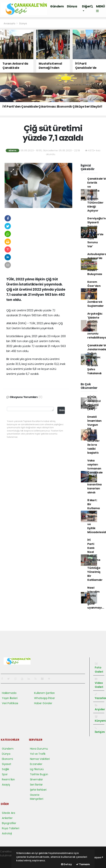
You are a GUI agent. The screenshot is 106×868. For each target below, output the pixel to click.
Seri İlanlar (36, 785)
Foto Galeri (99, 668)
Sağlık (6, 769)
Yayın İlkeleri (10, 698)
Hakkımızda (9, 693)
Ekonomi (7, 759)
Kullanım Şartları (44, 693)
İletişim (100, 730)
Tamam (83, 864)
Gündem (57, 6)
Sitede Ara (8, 813)
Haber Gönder (43, 703)
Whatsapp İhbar (44, 698)
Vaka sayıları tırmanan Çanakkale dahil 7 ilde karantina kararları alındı (95, 476)
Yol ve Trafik (38, 754)
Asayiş (6, 785)
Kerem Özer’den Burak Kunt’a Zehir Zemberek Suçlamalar (96, 294)
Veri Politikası (10, 703)
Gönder (62, 410)
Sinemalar (36, 779)
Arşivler (100, 708)
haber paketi (8, 859)
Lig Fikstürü (37, 769)
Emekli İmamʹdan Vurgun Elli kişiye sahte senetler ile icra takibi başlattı (94, 435)
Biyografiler (9, 823)
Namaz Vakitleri (40, 759)
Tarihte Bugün (39, 774)
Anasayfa (10, 23)
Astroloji (7, 833)
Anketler (7, 818)
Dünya (72, 6)
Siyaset (7, 764)
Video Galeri (99, 683)
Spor (5, 774)
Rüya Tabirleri (10, 828)
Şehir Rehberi (38, 790)
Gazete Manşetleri (37, 797)
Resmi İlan (8, 779)
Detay (66, 864)
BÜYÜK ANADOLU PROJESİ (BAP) (94, 403)
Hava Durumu (39, 749)
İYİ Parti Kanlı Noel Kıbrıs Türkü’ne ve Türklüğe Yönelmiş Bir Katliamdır (95, 560)
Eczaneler (36, 764)
